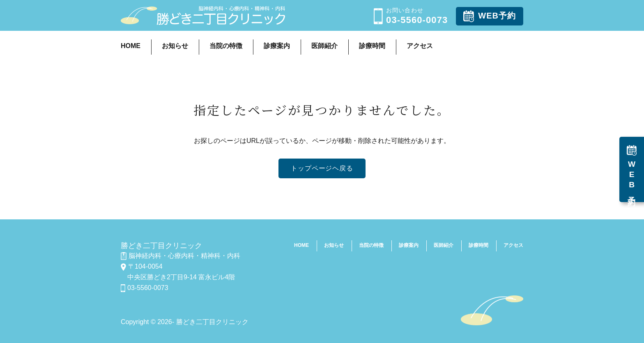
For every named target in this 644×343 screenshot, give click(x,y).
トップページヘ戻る (322, 168)
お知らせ (175, 46)
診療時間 (372, 46)
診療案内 (277, 46)
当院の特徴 (226, 46)
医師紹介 (324, 46)
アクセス (420, 46)
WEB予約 (490, 16)
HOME (131, 46)
